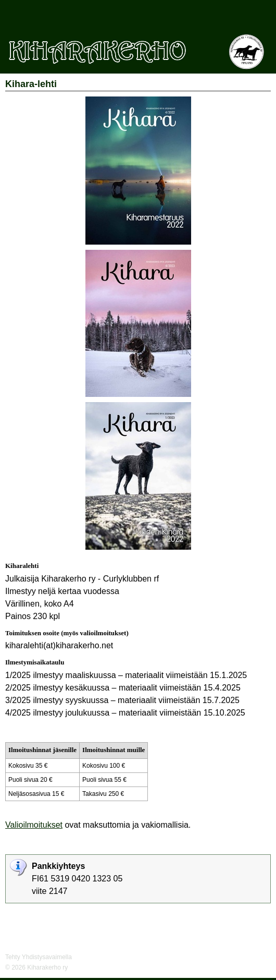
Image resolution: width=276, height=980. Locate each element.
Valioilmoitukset (34, 825)
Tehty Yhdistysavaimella (39, 957)
